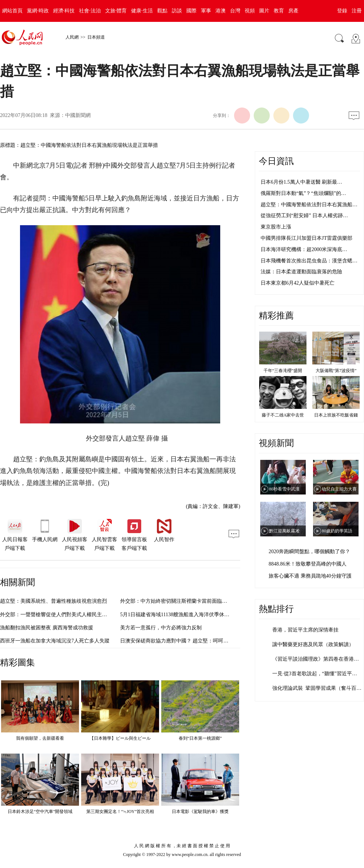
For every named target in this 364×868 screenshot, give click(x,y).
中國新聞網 (78, 115)
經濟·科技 (64, 11)
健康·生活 (142, 11)
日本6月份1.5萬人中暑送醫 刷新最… (301, 182)
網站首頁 (12, 11)
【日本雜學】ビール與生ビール (120, 738)
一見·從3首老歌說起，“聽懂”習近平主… (317, 674)
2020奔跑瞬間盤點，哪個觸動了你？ (309, 552)
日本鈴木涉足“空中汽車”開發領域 (40, 812)
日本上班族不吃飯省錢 (336, 415)
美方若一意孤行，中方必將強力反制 (161, 628)
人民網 (72, 37)
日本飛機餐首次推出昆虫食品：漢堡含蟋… (309, 261)
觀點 (162, 11)
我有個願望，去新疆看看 (40, 738)
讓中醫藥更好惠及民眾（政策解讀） (313, 644)
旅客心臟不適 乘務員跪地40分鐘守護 (310, 576)
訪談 (177, 11)
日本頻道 (96, 37)
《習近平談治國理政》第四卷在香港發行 (318, 659)
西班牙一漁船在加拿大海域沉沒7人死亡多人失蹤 (55, 641)
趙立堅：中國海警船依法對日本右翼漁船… (309, 205)
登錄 (342, 11)
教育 (279, 11)
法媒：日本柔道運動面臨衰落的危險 (301, 272)
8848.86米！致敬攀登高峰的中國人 (308, 564)
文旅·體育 (116, 11)
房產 (293, 11)
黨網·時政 (38, 11)
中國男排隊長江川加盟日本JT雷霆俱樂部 (306, 238)
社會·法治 (90, 11)
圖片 (264, 11)
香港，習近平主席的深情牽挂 (305, 630)
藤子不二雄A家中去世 (283, 415)
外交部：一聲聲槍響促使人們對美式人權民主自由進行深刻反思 (71, 615)
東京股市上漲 (276, 227)
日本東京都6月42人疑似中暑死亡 (298, 283)
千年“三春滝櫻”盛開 (283, 371)
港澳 (221, 11)
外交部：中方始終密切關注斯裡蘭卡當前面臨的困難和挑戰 (186, 601)
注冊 (357, 11)
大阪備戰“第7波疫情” (336, 371)
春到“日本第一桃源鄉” (200, 738)
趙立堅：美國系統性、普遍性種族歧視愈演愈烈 (54, 601)
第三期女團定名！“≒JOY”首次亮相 (120, 812)
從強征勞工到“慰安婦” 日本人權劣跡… (304, 216)
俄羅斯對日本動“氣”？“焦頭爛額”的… (303, 193)
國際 (191, 11)
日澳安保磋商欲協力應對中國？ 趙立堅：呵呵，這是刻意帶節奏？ (195, 641)
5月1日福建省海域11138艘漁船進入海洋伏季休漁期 (177, 615)
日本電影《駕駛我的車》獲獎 (200, 812)
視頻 (250, 11)
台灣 (235, 11)
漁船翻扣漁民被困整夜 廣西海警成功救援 (47, 628)
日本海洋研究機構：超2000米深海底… (304, 249)
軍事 (206, 11)
